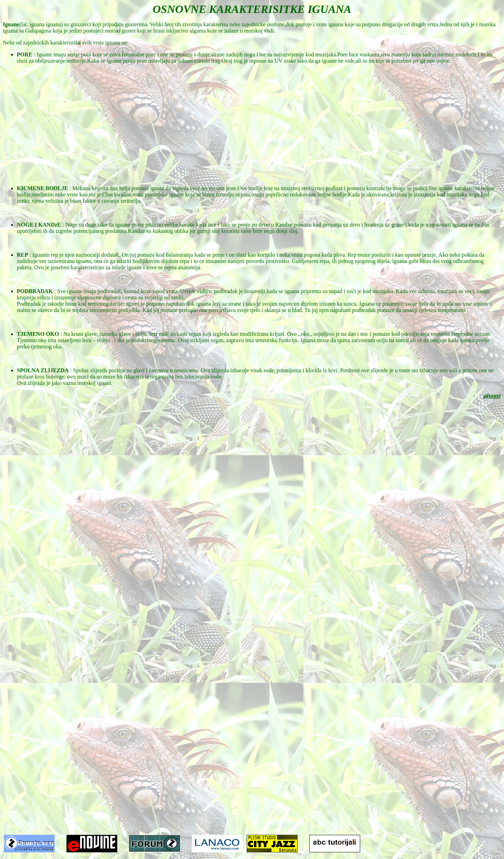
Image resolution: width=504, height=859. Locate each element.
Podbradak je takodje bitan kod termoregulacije (70, 304)
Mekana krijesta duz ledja (101, 188)
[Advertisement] (252, 119)
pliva (339, 255)
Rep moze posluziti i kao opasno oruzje (392, 255)
